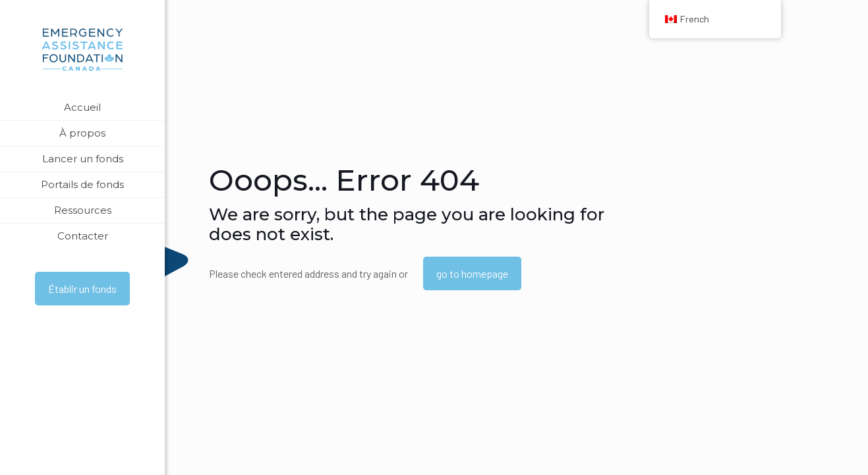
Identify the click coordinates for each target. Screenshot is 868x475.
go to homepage (472, 273)
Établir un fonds (82, 289)
